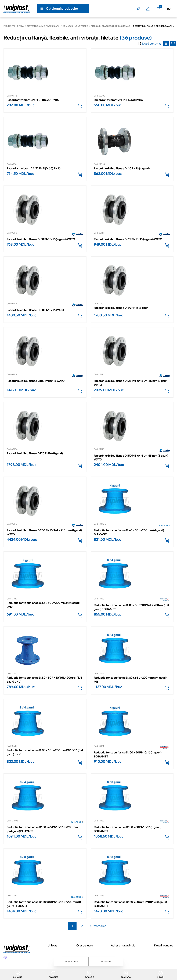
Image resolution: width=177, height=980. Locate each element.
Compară (126, 975)
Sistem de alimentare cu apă (43, 26)
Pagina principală (14, 26)
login (161, 975)
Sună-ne (18, 975)
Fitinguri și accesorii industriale (110, 26)
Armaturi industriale (75, 26)
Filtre (106, 962)
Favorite (53, 975)
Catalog (89, 975)
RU (169, 9)
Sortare (71, 962)
